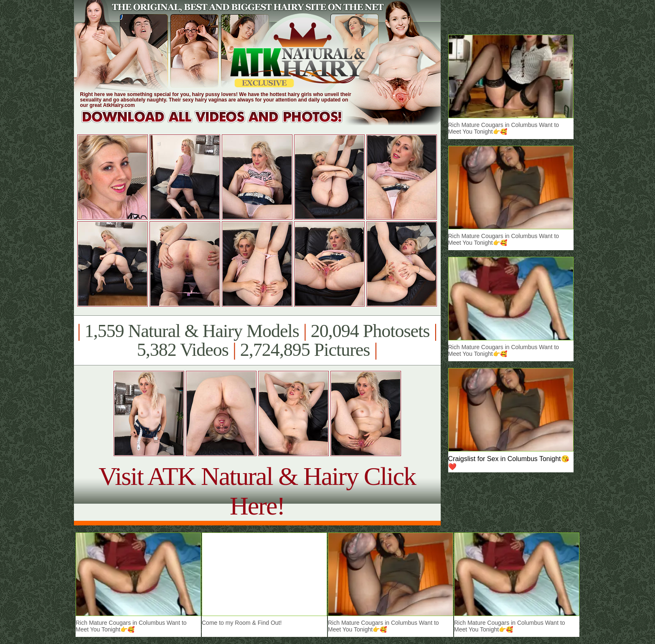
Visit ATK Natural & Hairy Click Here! (257, 491)
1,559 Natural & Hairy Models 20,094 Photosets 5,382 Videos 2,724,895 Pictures (257, 340)
